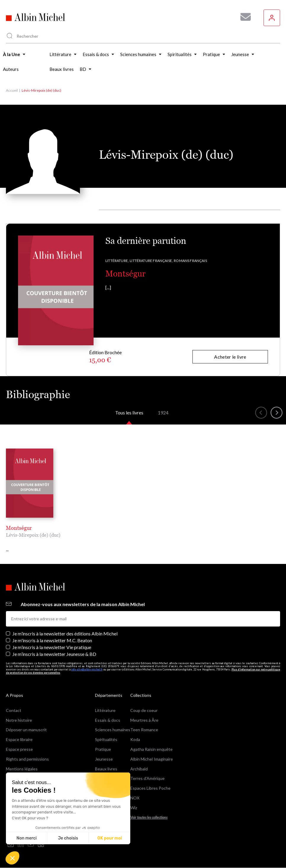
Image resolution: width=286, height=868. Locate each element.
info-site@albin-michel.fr (87, 669)
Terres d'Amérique (147, 778)
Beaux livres (106, 769)
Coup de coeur (144, 710)
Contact (14, 710)
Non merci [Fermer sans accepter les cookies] (26, 838)
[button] (12, 858)
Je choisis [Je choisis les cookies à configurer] (68, 838)
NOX (135, 798)
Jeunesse (104, 759)
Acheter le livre (230, 357)
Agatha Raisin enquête (151, 749)
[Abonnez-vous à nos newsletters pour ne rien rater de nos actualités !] (243, 17)
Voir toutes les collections (149, 817)
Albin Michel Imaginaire (152, 759)
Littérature (105, 710)
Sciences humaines (113, 730)
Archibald (139, 769)
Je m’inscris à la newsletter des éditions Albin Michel (65, 633)
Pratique (103, 749)
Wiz (134, 808)
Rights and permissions (27, 759)
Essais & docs (108, 720)
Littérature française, (151, 261)
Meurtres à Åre (144, 720)
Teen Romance (144, 730)
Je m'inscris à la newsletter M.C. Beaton (52, 640)
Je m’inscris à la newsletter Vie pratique (52, 647)
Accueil (12, 90)
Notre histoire (19, 720)
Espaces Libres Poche (150, 788)
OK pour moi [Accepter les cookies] (110, 838)
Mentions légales (22, 769)
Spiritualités (106, 739)
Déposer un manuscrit (26, 730)
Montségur (125, 274)
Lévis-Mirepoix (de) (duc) (33, 535)
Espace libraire (19, 739)
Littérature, (117, 261)
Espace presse (19, 749)
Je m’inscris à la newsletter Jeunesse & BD (54, 654)
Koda (135, 739)
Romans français (190, 261)
